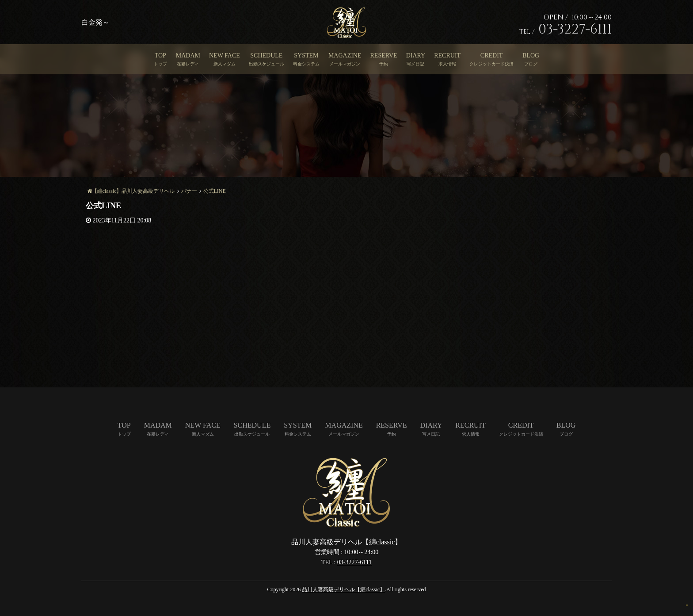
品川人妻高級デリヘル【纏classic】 (343, 589)
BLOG (531, 55)
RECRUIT (447, 55)
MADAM (188, 55)
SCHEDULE (266, 55)
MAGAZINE (345, 55)
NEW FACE (225, 55)
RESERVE (384, 55)
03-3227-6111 (354, 562)
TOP (160, 55)
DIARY (416, 55)
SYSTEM (306, 55)
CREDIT (492, 55)
